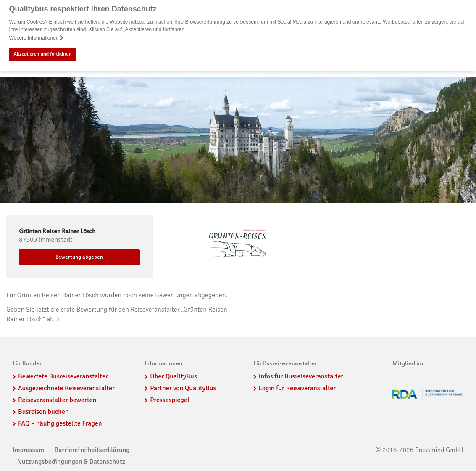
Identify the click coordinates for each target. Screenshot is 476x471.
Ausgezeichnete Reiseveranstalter (66, 388)
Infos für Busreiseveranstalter (301, 376)
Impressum (28, 450)
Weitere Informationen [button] (37, 38)
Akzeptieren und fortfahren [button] (42, 54)
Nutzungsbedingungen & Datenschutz (71, 462)
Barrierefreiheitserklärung (92, 450)
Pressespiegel (170, 400)
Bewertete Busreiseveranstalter (63, 376)
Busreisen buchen (43, 411)
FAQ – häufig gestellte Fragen (60, 423)
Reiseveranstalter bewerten (57, 400)
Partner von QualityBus (183, 388)
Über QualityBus (173, 376)
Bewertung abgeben (79, 257)
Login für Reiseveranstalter (297, 388)
